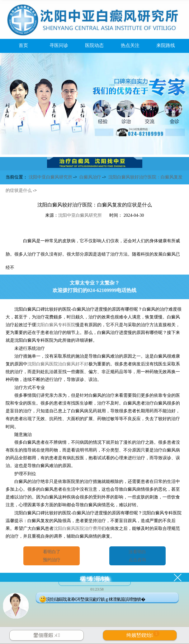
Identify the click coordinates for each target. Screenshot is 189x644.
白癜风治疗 (91, 177)
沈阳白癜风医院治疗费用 (78, 528)
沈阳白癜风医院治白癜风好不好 (58, 364)
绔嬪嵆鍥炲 (143, 634)
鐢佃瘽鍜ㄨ (47, 635)
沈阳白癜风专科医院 (56, 325)
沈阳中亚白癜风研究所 (51, 177)
